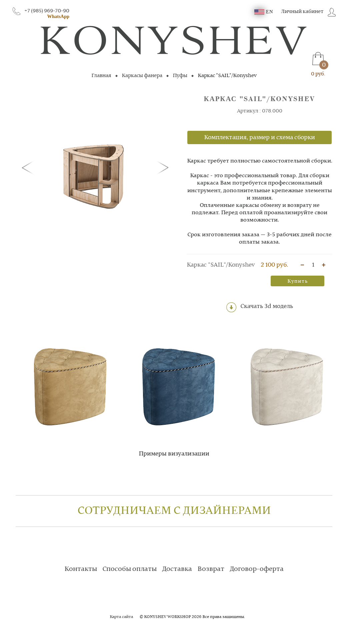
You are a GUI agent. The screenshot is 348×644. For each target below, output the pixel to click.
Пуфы (180, 76)
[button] (29, 167)
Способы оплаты (129, 569)
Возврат (211, 569)
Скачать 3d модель (260, 307)
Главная (101, 76)
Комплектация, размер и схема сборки (259, 137)
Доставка (177, 569)
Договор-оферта (257, 569)
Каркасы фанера (142, 76)
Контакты (81, 569)
